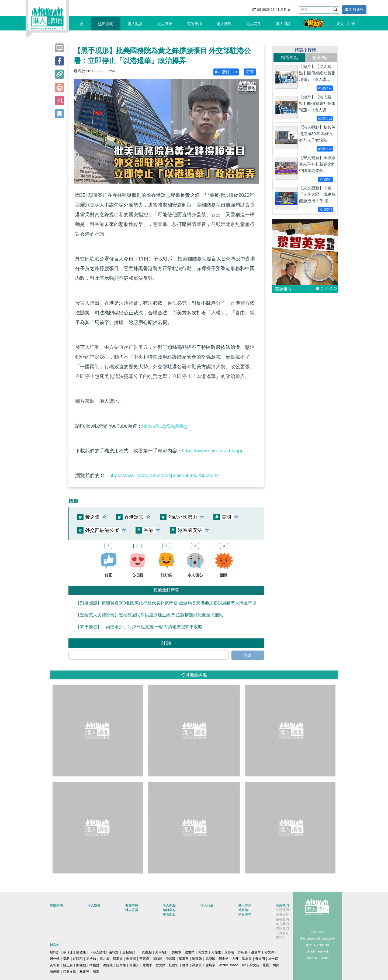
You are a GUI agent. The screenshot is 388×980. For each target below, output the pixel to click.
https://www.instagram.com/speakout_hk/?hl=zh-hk (164, 476)
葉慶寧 (184, 959)
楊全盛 (273, 959)
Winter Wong (229, 965)
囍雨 (96, 972)
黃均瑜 (55, 965)
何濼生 (216, 952)
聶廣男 (197, 965)
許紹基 (243, 952)
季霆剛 (131, 959)
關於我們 (282, 905)
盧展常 (210, 965)
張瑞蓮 (68, 952)
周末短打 (162, 952)
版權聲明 (282, 919)
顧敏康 (81, 952)
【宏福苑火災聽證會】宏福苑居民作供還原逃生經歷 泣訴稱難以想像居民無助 (150, 615)
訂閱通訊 (354, 10)
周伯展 (157, 959)
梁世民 (190, 952)
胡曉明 (78, 959)
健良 (185, 965)
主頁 (80, 24)
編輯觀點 (169, 910)
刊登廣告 (282, 933)
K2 (244, 965)
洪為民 (247, 959)
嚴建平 (147, 965)
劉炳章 (176, 952)
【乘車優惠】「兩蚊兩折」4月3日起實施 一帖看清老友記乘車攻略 (139, 627)
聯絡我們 (282, 929)
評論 (248, 655)
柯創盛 (94, 965)
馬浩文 (203, 952)
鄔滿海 (118, 959)
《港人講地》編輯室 (104, 952)
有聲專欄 (195, 24)
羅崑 (266, 965)
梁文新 (254, 965)
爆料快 (281, 938)
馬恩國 (210, 959)
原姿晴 (229, 952)
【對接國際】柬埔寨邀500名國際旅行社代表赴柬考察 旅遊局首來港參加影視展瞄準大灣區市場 (166, 603)
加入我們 (282, 924)
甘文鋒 (161, 965)
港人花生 (254, 24)
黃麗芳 (134, 965)
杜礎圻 (174, 965)
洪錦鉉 (108, 965)
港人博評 (283, 24)
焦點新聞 (106, 24)
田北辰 (105, 959)
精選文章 (70, 972)
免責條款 (282, 915)
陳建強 (197, 959)
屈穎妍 (55, 952)
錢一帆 (55, 959)
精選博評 (321, 58)
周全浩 (224, 959)
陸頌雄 (121, 965)
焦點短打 (129, 952)
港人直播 (165, 24)
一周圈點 (145, 952)
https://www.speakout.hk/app (213, 451)
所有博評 (245, 915)
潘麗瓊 (171, 959)
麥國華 (256, 952)
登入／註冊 (346, 24)
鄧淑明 (260, 959)
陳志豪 (55, 972)
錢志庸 (68, 965)
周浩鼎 (91, 959)
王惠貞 (144, 959)
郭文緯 (269, 952)
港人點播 (135, 24)
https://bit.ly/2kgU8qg (165, 426)
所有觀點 (169, 915)
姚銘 (276, 965)
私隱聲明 (282, 910)
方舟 (235, 959)
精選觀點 (289, 58)
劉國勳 (81, 965)
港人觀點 (224, 24)
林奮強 (84, 972)
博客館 (243, 910)
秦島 (66, 959)
